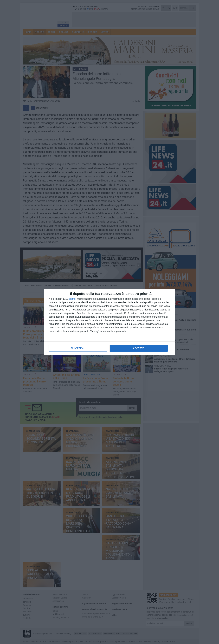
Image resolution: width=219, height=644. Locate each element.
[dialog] (109, 322)
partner (73, 299)
